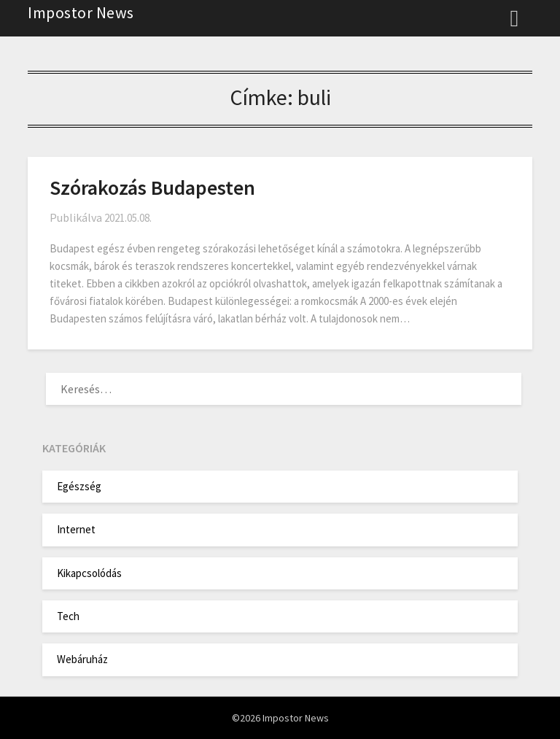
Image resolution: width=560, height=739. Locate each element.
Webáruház (82, 659)
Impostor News (81, 12)
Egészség (79, 486)
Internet (76, 529)
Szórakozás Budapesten (152, 187)
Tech (68, 616)
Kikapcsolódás (89, 573)
